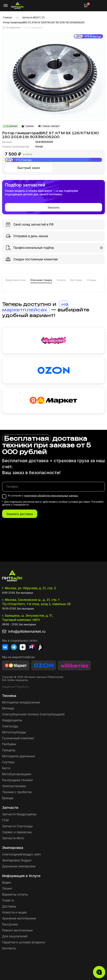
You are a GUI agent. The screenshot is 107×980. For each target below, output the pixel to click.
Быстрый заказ (29, 168)
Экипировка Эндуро (17, 860)
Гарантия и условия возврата (24, 942)
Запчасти (10, 808)
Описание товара (41, 280)
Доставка (76, 280)
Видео (7, 883)
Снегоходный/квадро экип (21, 854)
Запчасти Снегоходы (17, 826)
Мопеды (8, 708)
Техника (9, 696)
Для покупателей (15, 936)
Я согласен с (43, 496)
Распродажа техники (17, 780)
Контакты (9, 948)
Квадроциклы (12, 720)
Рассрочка (10, 924)
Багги (6, 768)
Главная (8, 18)
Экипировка (13, 848)
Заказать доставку (20, 514)
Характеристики (16, 280)
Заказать (53, 207)
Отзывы (92, 280)
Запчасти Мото (13, 838)
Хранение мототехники (19, 918)
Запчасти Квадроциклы (19, 814)
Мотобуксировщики (17, 774)
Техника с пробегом (17, 792)
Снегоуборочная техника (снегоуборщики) (33, 714)
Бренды (8, 798)
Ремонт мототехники (17, 930)
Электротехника (14, 786)
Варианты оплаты (15, 894)
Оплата (61, 280)
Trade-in (8, 900)
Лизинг (7, 889)
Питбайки (9, 744)
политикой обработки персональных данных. (51, 496)
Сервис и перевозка (17, 832)
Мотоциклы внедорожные (21, 702)
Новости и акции (14, 912)
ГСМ (5, 820)
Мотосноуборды (14, 732)
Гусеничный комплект (18, 738)
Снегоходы (10, 726)
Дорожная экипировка (19, 866)
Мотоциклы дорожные (19, 756)
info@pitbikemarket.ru (27, 631)
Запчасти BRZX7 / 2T (33, 18)
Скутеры (8, 762)
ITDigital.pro (22, 687)
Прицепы (9, 750)
